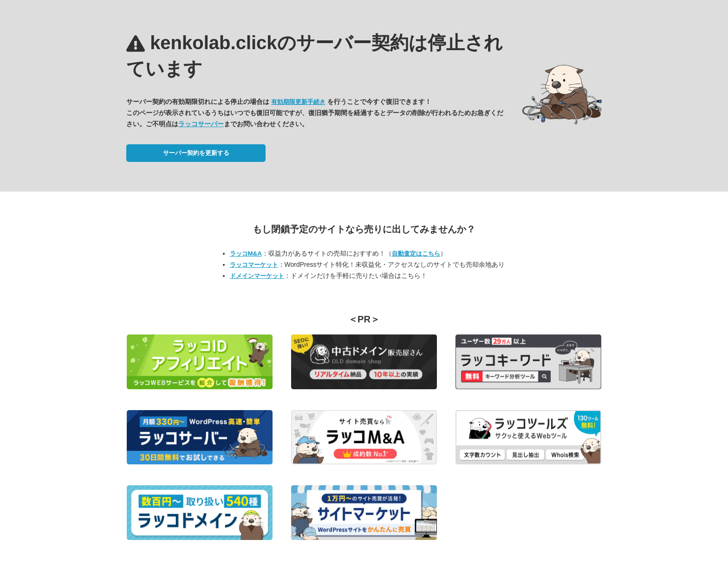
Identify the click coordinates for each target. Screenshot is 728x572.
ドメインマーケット (257, 276)
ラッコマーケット (254, 265)
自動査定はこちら (416, 254)
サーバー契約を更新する (196, 153)
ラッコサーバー (201, 124)
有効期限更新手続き (298, 102)
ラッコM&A (246, 254)
